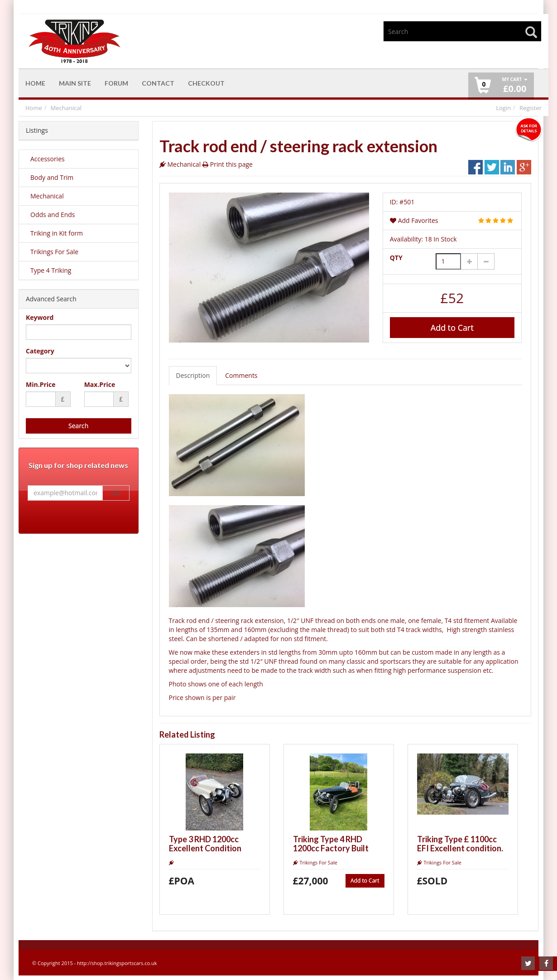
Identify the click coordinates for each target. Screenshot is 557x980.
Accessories (48, 159)
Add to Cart (452, 328)
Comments (241, 375)
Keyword (40, 317)
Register (531, 108)
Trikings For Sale (54, 252)
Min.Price (41, 384)
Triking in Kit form (57, 233)
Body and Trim (52, 177)
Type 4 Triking (51, 270)
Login (503, 108)
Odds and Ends (53, 215)
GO (116, 493)
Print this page (231, 164)
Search (78, 426)
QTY (396, 258)
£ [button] (515, 85)
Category (40, 351)
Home (34, 108)
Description (193, 375)
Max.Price (100, 384)
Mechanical (66, 108)
